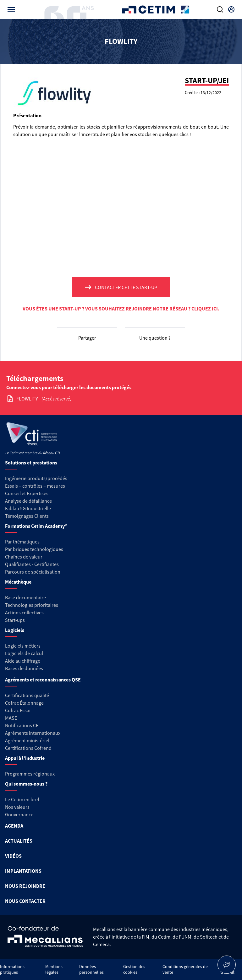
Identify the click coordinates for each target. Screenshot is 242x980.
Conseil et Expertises (27, 493)
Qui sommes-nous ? (26, 784)
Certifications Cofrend (28, 748)
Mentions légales (54, 969)
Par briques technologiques (34, 549)
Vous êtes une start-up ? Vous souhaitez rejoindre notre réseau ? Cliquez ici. (121, 309)
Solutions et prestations (31, 463)
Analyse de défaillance (28, 501)
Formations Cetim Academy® (36, 526)
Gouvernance (19, 814)
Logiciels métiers (23, 646)
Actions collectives (24, 612)
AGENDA (14, 826)
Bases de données (24, 668)
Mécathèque (18, 582)
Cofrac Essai (18, 710)
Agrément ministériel (27, 740)
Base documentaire (25, 597)
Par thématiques (22, 542)
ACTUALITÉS (19, 841)
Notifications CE (22, 725)
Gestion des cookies (134, 969)
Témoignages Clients (27, 516)
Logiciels (15, 630)
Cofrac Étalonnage (24, 703)
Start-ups (15, 620)
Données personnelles (91, 969)
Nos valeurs (17, 807)
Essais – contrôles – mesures (35, 486)
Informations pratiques (12, 969)
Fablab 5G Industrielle (28, 508)
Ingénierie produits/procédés (36, 478)
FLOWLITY (27, 399)
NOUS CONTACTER (25, 901)
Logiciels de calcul (24, 653)
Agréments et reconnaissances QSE (43, 680)
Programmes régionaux (30, 774)
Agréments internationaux (33, 733)
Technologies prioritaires (32, 605)
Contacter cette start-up (126, 287)
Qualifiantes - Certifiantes (32, 564)
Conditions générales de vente (185, 969)
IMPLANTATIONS (23, 871)
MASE (11, 718)
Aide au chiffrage (23, 661)
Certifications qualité (27, 695)
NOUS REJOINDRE (25, 886)
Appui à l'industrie (25, 758)
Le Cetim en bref (22, 799)
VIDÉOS (13, 856)
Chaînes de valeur (24, 557)
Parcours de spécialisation (33, 572)
